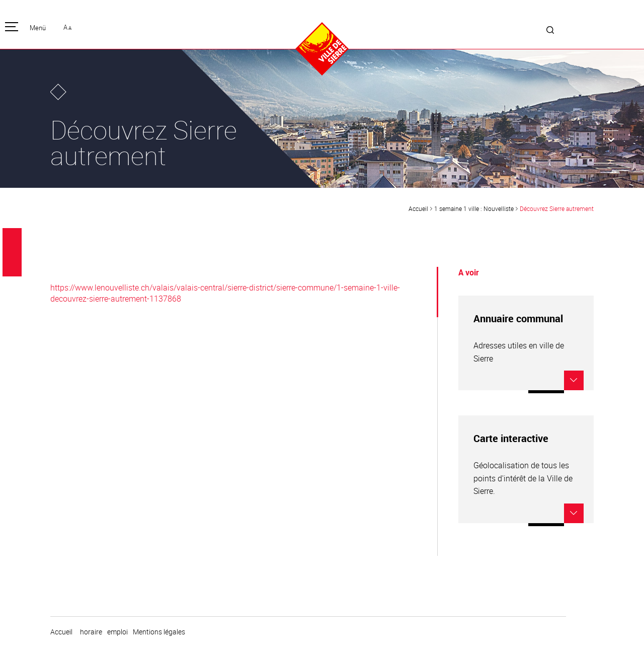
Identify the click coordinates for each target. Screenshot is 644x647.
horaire (91, 632)
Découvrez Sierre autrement (557, 208)
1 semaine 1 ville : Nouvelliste (474, 208)
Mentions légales (159, 632)
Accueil (418, 208)
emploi (117, 632)
